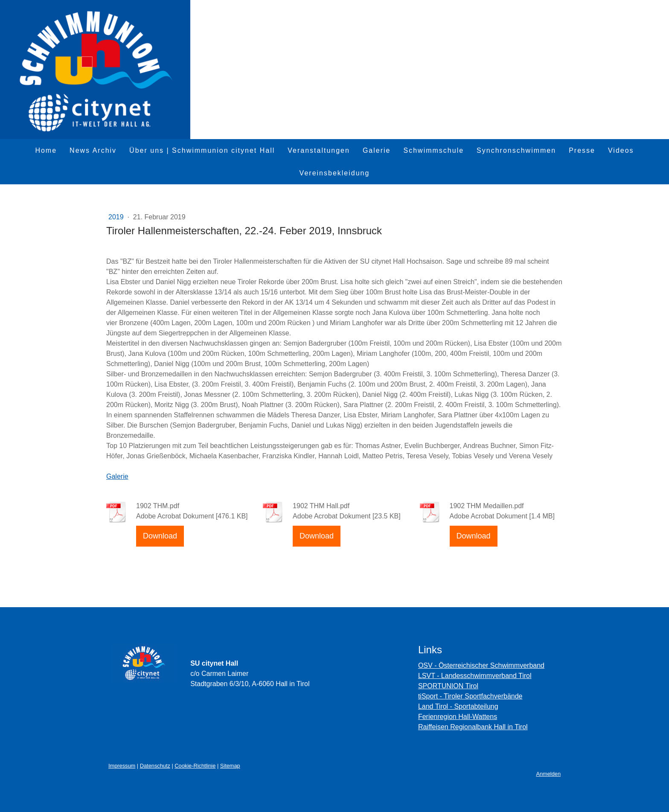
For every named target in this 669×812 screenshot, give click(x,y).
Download (160, 536)
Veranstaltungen (319, 150)
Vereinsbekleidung (335, 173)
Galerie (377, 150)
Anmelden (548, 774)
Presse (582, 150)
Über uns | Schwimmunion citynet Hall (202, 150)
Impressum (122, 766)
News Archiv (93, 150)
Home (46, 150)
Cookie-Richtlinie (195, 766)
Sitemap (230, 766)
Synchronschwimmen (516, 150)
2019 (117, 217)
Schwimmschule (434, 150)
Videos (621, 150)
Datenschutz (155, 766)
